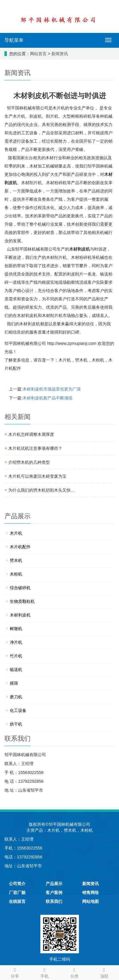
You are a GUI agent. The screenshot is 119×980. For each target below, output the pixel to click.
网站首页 (38, 54)
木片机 (65, 360)
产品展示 (54, 884)
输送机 (16, 670)
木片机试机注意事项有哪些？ (35, 448)
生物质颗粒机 (22, 601)
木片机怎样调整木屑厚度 (31, 434)
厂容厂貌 (17, 893)
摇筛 (14, 683)
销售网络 (91, 893)
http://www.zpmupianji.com (72, 343)
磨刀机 (16, 697)
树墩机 (16, 629)
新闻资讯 (60, 54)
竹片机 (16, 656)
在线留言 (17, 901)
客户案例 (54, 893)
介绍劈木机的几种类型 (29, 462)
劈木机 (81, 360)
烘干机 (16, 724)
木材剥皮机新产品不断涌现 (47, 398)
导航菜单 (14, 40)
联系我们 (54, 901)
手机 (45, 972)
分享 (15, 972)
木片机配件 (20, 547)
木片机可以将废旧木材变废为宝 (37, 476)
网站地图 (91, 901)
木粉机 (98, 360)
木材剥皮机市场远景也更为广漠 (52, 389)
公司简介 (17, 884)
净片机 (16, 642)
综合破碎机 (20, 588)
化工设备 (18, 710)
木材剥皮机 (80, 249)
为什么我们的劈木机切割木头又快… (42, 490)
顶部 (104, 972)
